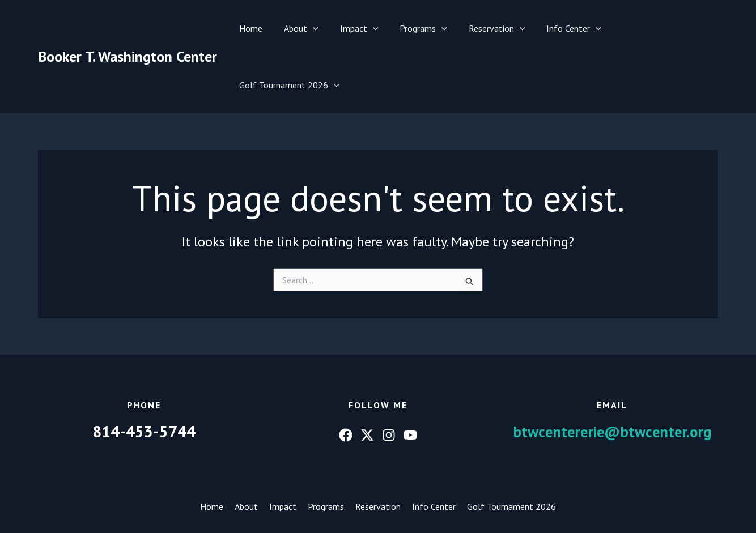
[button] (316, 28)
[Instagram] (389, 378)
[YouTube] (410, 378)
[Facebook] (346, 378)
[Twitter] (367, 378)
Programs (420, 28)
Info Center (564, 28)
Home (257, 28)
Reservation (490, 28)
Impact (359, 28)
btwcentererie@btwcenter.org (612, 375)
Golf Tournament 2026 (659, 28)
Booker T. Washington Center (128, 28)
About (304, 28)
